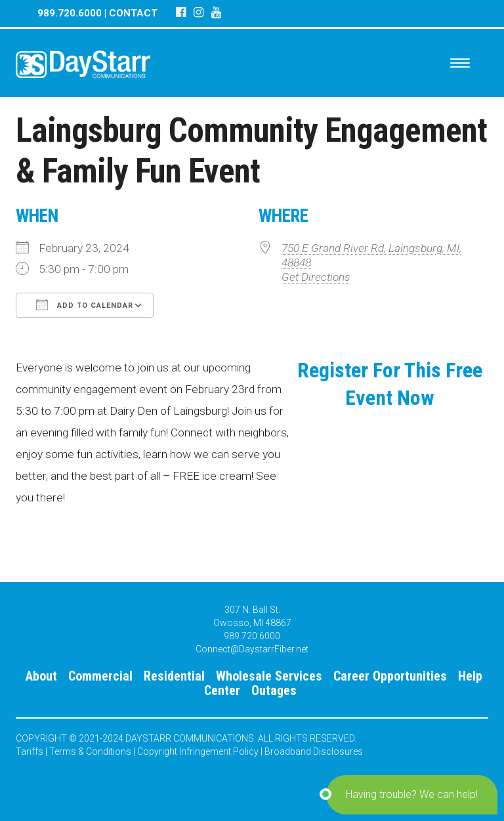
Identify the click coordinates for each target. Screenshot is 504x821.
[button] (412, 795)
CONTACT (133, 13)
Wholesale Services (269, 676)
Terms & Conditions (90, 751)
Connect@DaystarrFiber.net (252, 649)
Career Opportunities (390, 676)
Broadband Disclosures (314, 751)
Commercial (100, 676)
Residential (174, 676)
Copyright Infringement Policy (198, 751)
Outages (274, 690)
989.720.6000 (70, 13)
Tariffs (30, 751)
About (41, 676)
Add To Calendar (85, 305)
